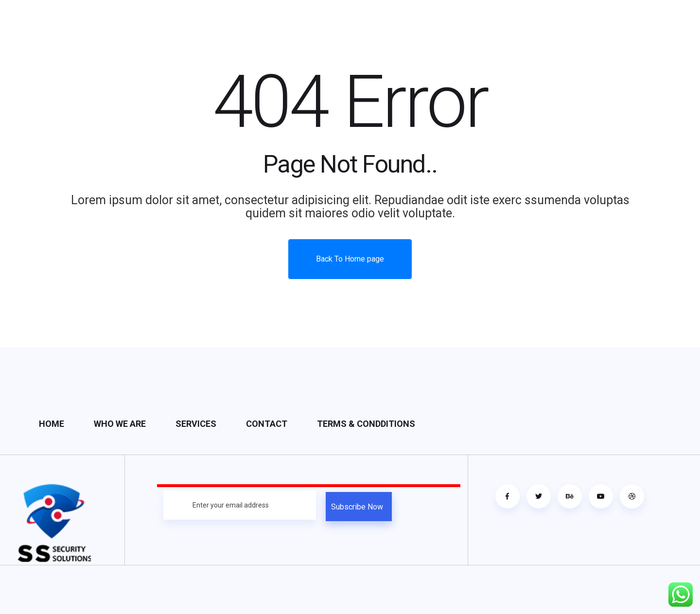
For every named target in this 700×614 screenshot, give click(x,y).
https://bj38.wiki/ (350, 589)
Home (52, 424)
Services (196, 424)
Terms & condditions (366, 424)
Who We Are (120, 424)
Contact (267, 424)
